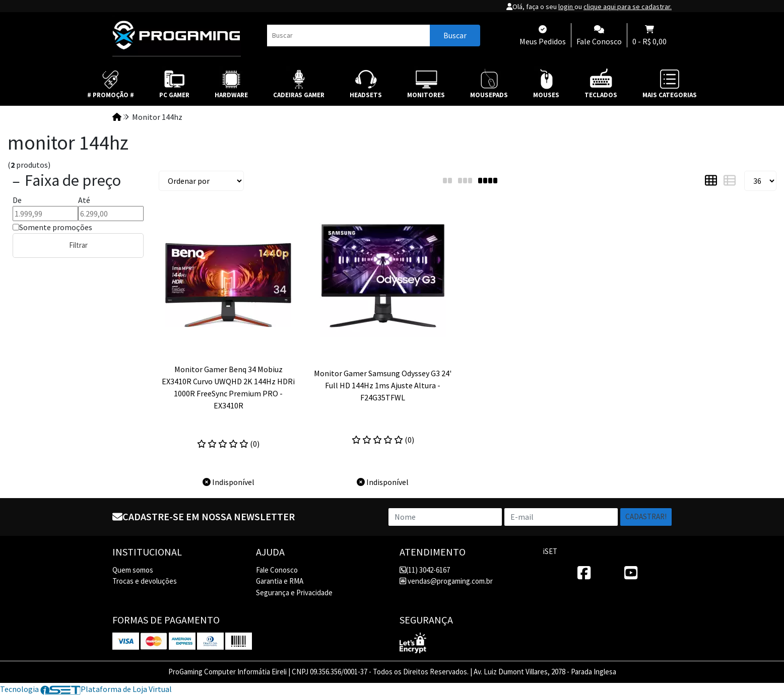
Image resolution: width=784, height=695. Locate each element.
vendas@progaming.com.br (446, 581)
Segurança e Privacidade (294, 593)
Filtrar (78, 245)
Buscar (455, 35)
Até (84, 200)
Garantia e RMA (280, 581)
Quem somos (133, 570)
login (566, 7)
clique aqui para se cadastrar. (628, 7)
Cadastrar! (646, 516)
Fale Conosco (277, 570)
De (17, 200)
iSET (550, 551)
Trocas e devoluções (145, 581)
